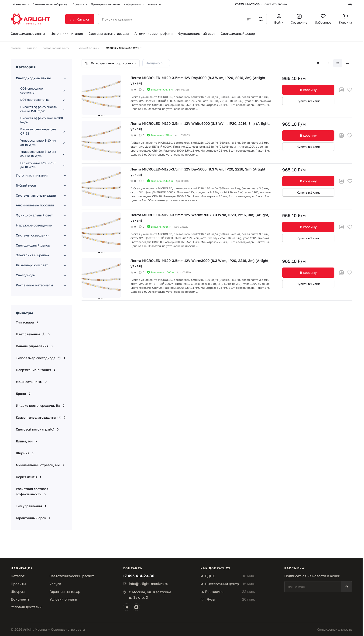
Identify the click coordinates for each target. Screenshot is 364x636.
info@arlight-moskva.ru (149, 584)
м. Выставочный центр (220, 584)
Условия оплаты (63, 599)
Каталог (18, 576)
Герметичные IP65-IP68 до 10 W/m (38, 165)
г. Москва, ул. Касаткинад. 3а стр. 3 (150, 595)
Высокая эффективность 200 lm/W (42, 120)
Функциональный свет (34, 215)
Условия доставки (26, 607)
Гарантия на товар (65, 591)
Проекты (18, 584)
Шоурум (18, 591)
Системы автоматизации (36, 195)
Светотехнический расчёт (72, 576)
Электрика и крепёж (33, 255)
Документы (21, 599)
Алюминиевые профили (35, 205)
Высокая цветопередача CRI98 (38, 131)
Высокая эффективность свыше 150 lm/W (38, 109)
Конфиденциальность (334, 629)
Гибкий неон (26, 185)
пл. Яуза (208, 599)
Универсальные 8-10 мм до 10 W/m (38, 142)
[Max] (136, 607)
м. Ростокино (212, 591)
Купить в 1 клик (308, 101)
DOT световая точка (35, 100)
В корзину (308, 90)
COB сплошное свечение (32, 90)
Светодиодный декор (33, 245)
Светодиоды (26, 275)
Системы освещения (33, 235)
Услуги (55, 584)
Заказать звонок (276, 4)
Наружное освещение (34, 225)
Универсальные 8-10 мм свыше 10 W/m (38, 154)
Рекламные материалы (34, 285)
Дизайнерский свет (32, 265)
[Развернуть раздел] (64, 90)
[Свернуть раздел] (65, 78)
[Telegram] (127, 607)
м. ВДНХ (208, 576)
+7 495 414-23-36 (247, 4)
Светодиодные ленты (33, 78)
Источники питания (32, 175)
